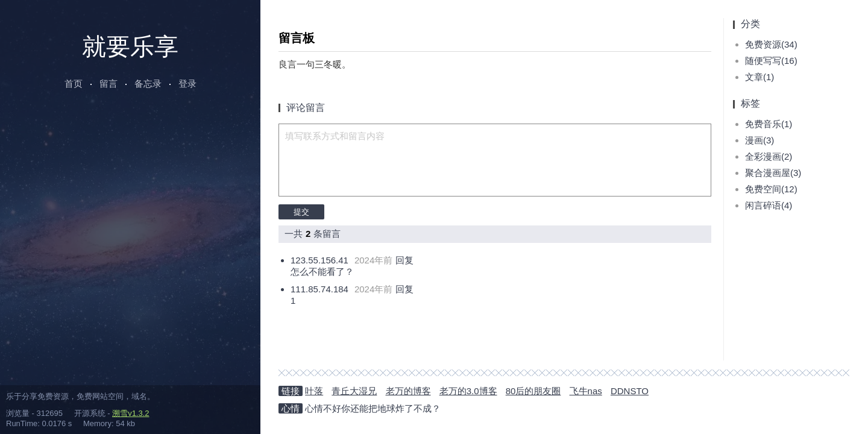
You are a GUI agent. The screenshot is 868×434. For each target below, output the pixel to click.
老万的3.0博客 (468, 391)
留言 (108, 83)
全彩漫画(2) (769, 156)
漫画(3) (759, 140)
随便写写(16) (771, 61)
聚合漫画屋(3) (773, 173)
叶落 (314, 391)
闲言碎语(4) (769, 205)
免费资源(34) (771, 44)
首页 (74, 83)
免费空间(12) (771, 189)
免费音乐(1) (769, 124)
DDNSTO (630, 391)
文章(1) (759, 77)
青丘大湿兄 (354, 391)
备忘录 (148, 83)
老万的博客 (408, 391)
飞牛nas (586, 391)
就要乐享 (130, 46)
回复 (404, 260)
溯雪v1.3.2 (131, 413)
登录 (187, 83)
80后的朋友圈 (533, 391)
